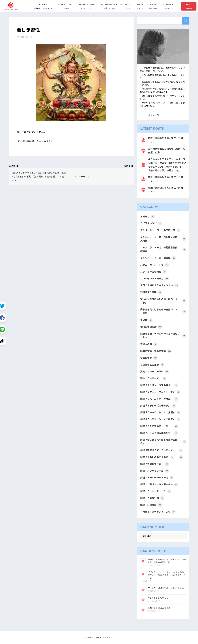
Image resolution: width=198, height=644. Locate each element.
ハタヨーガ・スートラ (155, 265)
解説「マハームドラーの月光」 (159, 399)
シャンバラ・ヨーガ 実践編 (158, 258)
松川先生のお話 (151, 327)
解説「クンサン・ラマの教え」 (159, 385)
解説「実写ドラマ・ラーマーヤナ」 (161, 450)
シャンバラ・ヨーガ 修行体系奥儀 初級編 (163, 249)
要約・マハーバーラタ (155, 372)
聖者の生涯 (149, 358)
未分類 (146, 320)
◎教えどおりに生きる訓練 (159, 608)
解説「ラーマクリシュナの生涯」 (160, 413)
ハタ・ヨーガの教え (153, 272)
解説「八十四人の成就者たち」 (159, 433)
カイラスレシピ (151, 223)
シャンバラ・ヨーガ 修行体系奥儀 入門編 (163, 239)
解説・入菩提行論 (152, 498)
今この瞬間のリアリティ (158, 598)
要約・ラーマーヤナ (153, 378)
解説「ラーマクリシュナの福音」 (160, 419)
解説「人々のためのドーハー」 (159, 426)
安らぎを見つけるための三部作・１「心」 (163, 301)
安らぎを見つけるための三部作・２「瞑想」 (163, 311)
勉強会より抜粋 (151, 292)
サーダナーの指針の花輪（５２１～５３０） (167, 588)
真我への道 (149, 344)
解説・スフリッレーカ (155, 471)
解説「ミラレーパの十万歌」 (158, 406)
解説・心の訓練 (151, 505)
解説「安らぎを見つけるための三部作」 (163, 442)
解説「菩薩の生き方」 (155, 464)
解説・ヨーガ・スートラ (156, 491)
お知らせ (148, 217)
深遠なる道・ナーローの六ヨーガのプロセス (163, 336)
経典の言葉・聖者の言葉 (156, 351)
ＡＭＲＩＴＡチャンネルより (158, 512)
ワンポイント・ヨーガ (155, 279)
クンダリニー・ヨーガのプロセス (160, 230)
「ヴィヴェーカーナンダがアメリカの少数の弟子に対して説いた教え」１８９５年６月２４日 (167, 575)
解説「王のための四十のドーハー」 (161, 457)
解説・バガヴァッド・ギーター (159, 484)
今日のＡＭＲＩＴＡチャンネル (159, 285)
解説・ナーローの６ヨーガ (157, 478)
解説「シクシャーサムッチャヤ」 (160, 392)
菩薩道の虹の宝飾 (152, 365)
